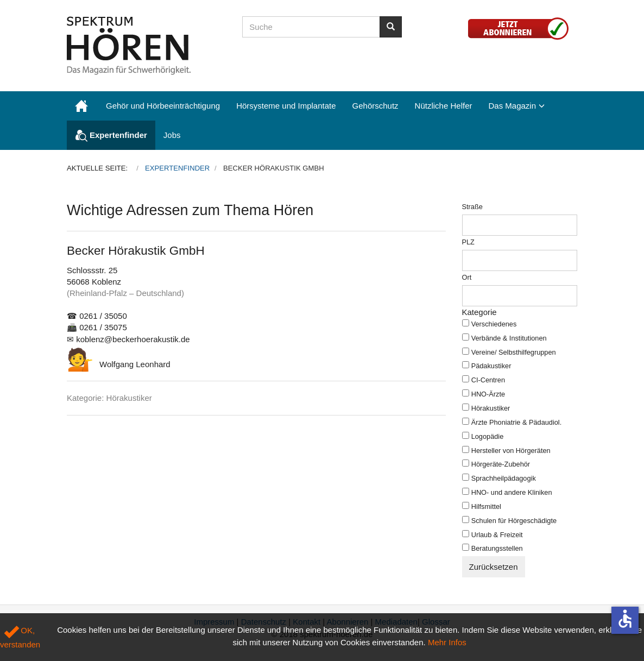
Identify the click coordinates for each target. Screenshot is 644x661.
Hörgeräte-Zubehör (501, 464)
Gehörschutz (375, 106)
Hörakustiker (491, 408)
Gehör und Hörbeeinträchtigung (163, 106)
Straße (472, 207)
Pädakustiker (491, 366)
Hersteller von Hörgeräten (511, 451)
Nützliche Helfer (444, 106)
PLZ (468, 242)
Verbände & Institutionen (509, 338)
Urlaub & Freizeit (497, 535)
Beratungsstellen (497, 548)
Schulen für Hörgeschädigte (514, 521)
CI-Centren (488, 380)
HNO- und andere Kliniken (512, 492)
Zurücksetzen (494, 567)
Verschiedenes (494, 324)
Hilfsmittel (486, 506)
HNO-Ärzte (488, 394)
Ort (467, 277)
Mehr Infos (447, 642)
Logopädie (488, 436)
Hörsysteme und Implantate (286, 106)
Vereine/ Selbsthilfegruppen (514, 352)
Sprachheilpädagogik (504, 478)
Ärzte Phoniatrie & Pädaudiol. (517, 422)
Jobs (172, 135)
